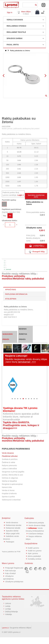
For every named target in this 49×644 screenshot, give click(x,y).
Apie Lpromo (33, 553)
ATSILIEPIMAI (11, 299)
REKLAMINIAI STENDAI (16, 26)
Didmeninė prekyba (36, 523)
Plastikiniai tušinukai (10, 456)
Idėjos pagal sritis (13, 533)
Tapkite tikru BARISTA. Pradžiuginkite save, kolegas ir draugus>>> (21, 425)
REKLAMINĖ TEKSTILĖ (16, 32)
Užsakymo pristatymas (14, 582)
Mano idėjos (26, 12)
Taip (4, 216)
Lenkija (8, 609)
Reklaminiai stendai (13, 525)
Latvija (8, 606)
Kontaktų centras (35, 559)
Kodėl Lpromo (33, 548)
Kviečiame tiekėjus (36, 534)
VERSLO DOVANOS (15, 20)
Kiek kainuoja (10, 571)
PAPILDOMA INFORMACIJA (16, 294)
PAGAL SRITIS (13, 45)
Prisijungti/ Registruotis (14, 568)
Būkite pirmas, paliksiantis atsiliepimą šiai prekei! (21, 129)
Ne (10, 216)
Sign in (10, 12)
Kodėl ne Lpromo (35, 551)
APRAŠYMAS (11, 290)
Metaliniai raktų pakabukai (28, 279)
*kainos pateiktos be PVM (11, 552)
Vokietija (8, 614)
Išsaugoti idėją (36, 252)
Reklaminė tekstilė (13, 528)
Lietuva (8, 603)
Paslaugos (10, 542)
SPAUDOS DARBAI (15, 38)
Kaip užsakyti (10, 573)
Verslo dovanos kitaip (37, 525)
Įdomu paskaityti (34, 556)
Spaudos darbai (12, 531)
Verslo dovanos (8, 453)
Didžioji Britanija (11, 612)
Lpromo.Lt (5, 628)
